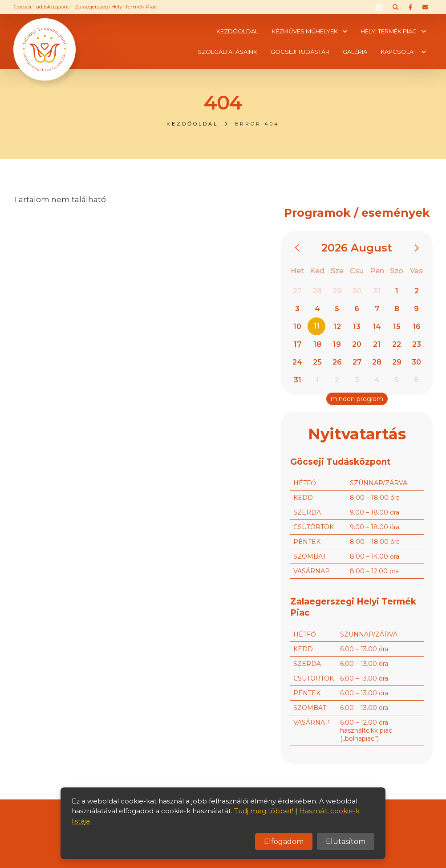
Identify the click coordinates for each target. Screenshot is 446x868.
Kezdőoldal (237, 31)
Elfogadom (284, 842)
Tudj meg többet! (264, 811)
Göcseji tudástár (300, 52)
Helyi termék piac (389, 31)
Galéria (355, 52)
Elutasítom (346, 842)
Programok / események (357, 213)
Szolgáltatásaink (227, 52)
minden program (357, 399)
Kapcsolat (399, 52)
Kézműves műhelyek (305, 31)
